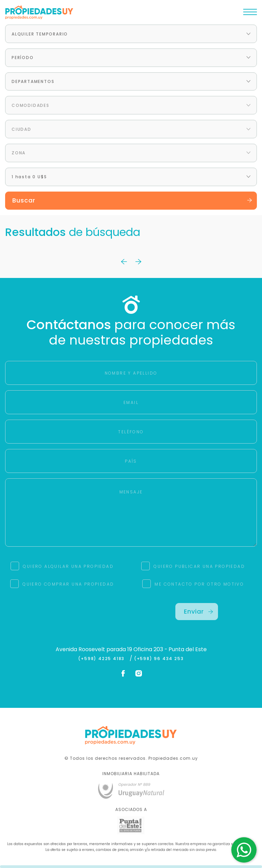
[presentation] (65, 616)
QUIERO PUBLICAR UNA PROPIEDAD (199, 566)
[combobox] (131, 34)
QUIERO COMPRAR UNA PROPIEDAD (68, 584)
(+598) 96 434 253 (159, 659)
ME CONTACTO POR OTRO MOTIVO (199, 584)
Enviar (199, 611)
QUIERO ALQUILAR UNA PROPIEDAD (68, 566)
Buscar (132, 200)
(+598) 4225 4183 (103, 659)
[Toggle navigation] (250, 14)
